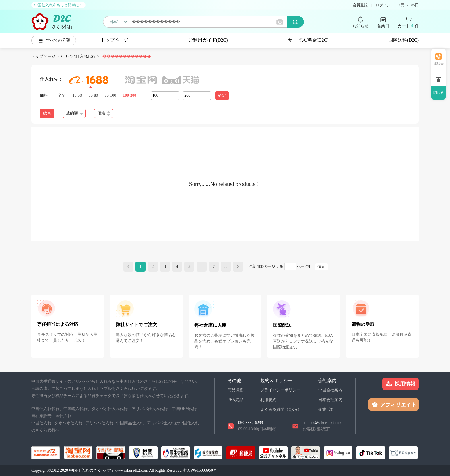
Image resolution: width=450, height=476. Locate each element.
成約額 (75, 113)
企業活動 (326, 410)
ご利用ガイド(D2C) (208, 40)
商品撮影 (236, 390)
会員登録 (360, 5)
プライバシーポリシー (280, 390)
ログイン (383, 5)
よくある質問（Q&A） (281, 410)
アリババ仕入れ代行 (78, 56)
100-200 (130, 95)
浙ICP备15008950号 (200, 470)
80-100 (110, 95)
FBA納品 (235, 400)
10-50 (77, 95)
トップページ (115, 40)
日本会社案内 (330, 400)
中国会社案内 (330, 390)
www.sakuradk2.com (131, 470)
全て (62, 95)
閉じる (439, 93)
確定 (222, 95)
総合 (47, 113)
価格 (104, 114)
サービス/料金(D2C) (308, 40)
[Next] (238, 267)
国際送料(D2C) (404, 40)
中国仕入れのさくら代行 (91, 470)
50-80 (93, 95)
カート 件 (408, 26)
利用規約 (268, 400)
